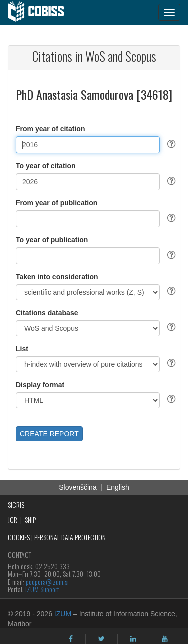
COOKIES (19, 537)
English (118, 487)
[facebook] (71, 639)
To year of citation (46, 166)
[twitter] (102, 639)
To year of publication (52, 240)
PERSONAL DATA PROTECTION (70, 537)
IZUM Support (42, 589)
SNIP (30, 520)
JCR (12, 520)
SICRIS (16, 505)
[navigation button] (169, 12)
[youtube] (165, 639)
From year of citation (50, 129)
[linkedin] (133, 639)
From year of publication (56, 203)
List (22, 349)
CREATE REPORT (49, 434)
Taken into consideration (57, 277)
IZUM (63, 614)
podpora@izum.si (47, 582)
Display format (40, 385)
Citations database (47, 313)
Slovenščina (78, 487)
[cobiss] (41, 12)
